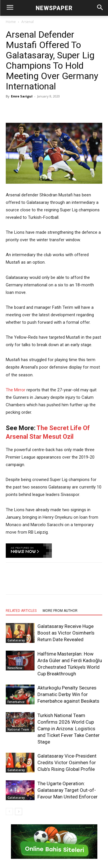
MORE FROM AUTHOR (60, 611)
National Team (18, 729)
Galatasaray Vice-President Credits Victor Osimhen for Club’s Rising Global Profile (67, 762)
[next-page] (19, 812)
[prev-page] (9, 812)
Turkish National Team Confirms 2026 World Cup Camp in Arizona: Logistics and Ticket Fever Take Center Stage (69, 729)
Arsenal (28, 22)
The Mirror (16, 390)
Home (11, 22)
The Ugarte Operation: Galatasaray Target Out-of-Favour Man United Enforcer (68, 790)
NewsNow (15, 668)
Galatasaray (16, 640)
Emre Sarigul (22, 96)
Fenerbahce (16, 702)
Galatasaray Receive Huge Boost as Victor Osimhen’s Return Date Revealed (66, 633)
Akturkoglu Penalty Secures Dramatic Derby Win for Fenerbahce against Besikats (68, 694)
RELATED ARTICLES (21, 611)
